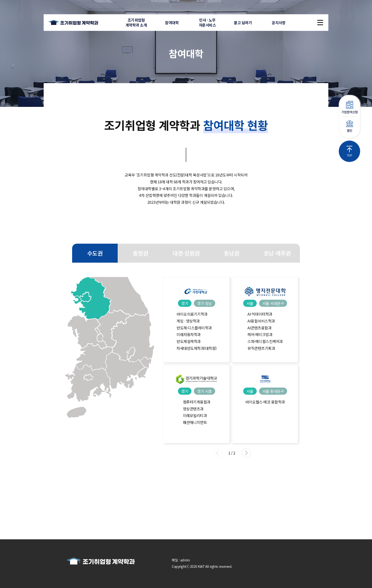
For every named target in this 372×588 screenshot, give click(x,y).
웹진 (349, 126)
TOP (349, 152)
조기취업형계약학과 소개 (136, 22)
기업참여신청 (349, 108)
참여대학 (172, 23)
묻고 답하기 (243, 23)
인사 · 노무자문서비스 (207, 22)
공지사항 (279, 23)
